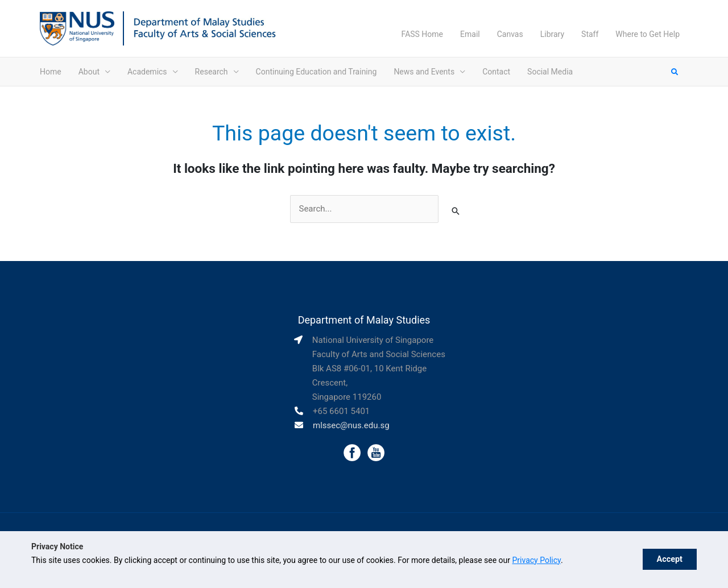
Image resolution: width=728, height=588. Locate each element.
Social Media (550, 72)
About (89, 72)
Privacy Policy (537, 560)
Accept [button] (670, 559)
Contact (496, 72)
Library (552, 34)
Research (212, 72)
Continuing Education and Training (317, 72)
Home (51, 72)
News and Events (424, 72)
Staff (590, 34)
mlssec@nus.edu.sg (351, 425)
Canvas (510, 34)
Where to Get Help (648, 34)
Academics (147, 72)
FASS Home (422, 34)
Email (470, 34)
